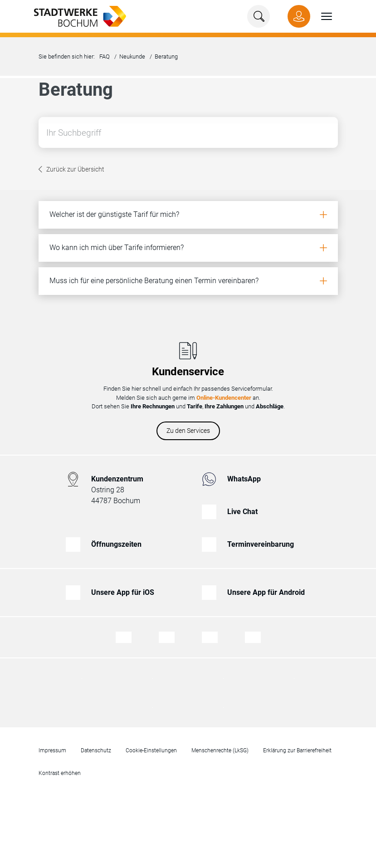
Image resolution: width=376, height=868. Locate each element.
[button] (321, 16)
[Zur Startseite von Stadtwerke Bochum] (76, 16)
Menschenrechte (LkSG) (220, 750)
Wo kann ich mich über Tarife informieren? (117, 248)
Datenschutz (96, 750)
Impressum (52, 750)
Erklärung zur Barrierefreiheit (297, 750)
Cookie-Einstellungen (151, 750)
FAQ (105, 56)
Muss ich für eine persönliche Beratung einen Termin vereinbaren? (154, 281)
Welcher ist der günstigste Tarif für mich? (114, 214)
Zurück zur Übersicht (75, 170)
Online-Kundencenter (224, 398)
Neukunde (132, 56)
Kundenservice (188, 372)
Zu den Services (188, 431)
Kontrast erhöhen (60, 773)
